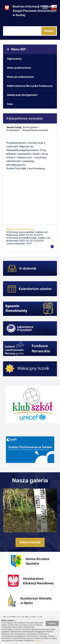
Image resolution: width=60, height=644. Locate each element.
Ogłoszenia (14, 59)
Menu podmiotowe (19, 68)
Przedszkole (13, 130)
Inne (10, 104)
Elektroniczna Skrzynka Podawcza (30, 86)
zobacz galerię (30, 542)
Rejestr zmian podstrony (20, 229)
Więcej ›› (39, 641)
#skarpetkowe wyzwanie (35, 130)
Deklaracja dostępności (22, 95)
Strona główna (30, 127)
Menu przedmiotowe (20, 77)
